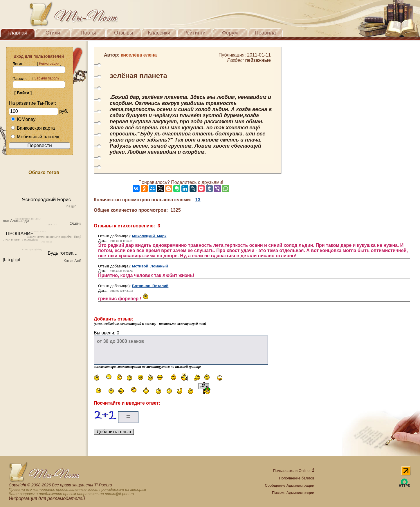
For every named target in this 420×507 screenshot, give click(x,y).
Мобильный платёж (35, 137)
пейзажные (258, 60)
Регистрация (49, 64)
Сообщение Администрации (289, 485)
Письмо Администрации (293, 493)
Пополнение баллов (297, 478)
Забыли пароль (47, 78)
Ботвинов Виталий (150, 286)
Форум (230, 33)
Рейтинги (194, 33)
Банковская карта (33, 128)
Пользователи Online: (293, 471)
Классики (159, 33)
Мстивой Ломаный (150, 266)
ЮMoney (23, 119)
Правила (265, 33)
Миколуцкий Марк (149, 236)
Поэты (88, 33)
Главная (18, 33)
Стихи (53, 33)
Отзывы (124, 33)
